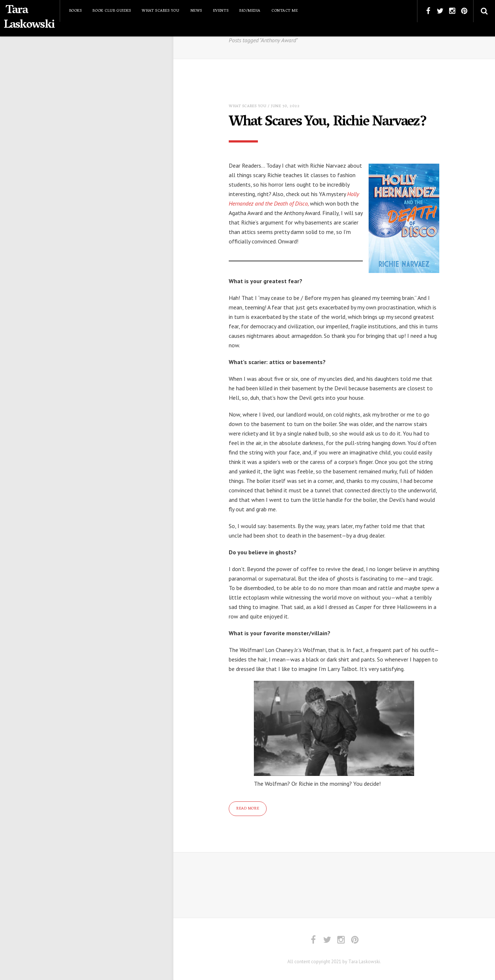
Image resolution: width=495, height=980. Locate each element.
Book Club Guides (112, 11)
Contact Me (285, 11)
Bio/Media (250, 11)
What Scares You (160, 11)
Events (221, 11)
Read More (248, 808)
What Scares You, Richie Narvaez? (331, 122)
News (196, 11)
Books (76, 11)
